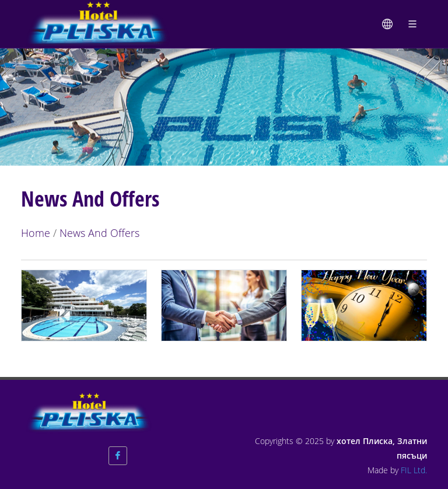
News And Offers (99, 233)
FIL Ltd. (414, 470)
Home (36, 233)
